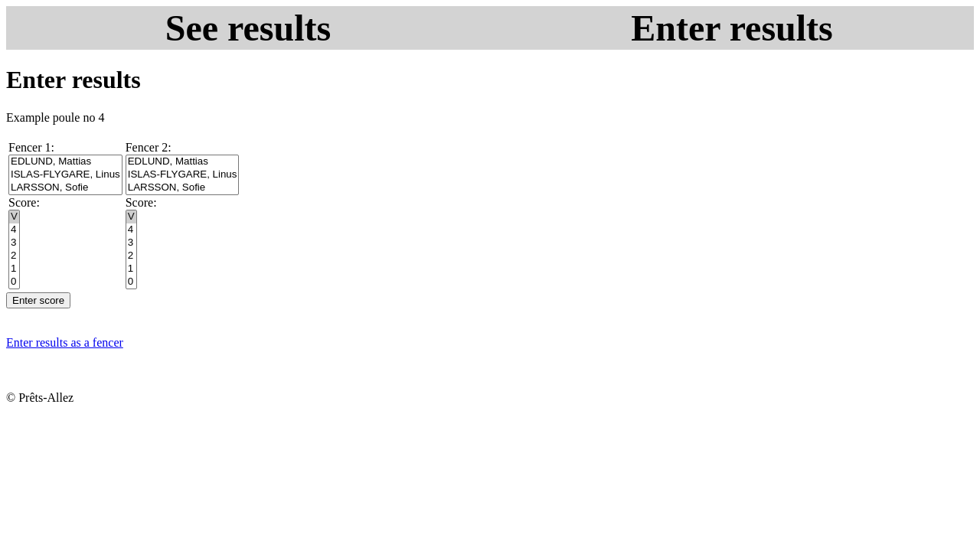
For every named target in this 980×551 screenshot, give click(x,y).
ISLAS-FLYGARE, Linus (65, 175)
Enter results (732, 28)
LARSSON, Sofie (65, 188)
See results (248, 28)
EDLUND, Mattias (65, 162)
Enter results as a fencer (65, 342)
